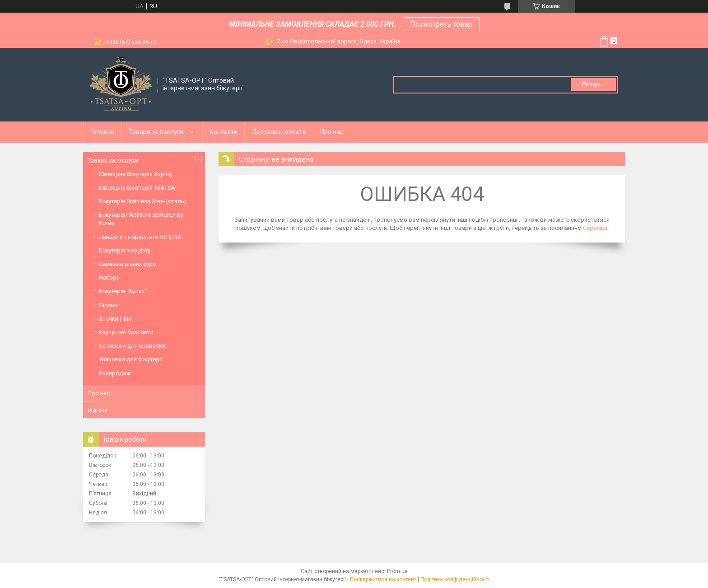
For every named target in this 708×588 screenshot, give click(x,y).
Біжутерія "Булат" (123, 291)
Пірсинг (109, 305)
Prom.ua (397, 571)
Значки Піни (115, 319)
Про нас (332, 132)
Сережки (595, 228)
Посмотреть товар (441, 24)
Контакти (224, 132)
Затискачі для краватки (132, 346)
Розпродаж (115, 373)
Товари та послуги (156, 132)
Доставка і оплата (279, 132)
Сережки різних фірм (128, 264)
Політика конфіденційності (455, 579)
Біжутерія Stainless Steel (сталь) (143, 201)
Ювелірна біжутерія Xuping (136, 174)
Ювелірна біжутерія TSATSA (137, 188)
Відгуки (98, 410)
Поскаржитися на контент (383, 579)
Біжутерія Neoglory (125, 250)
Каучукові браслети (126, 332)
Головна (102, 132)
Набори (109, 278)
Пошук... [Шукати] (593, 84)
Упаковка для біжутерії (130, 359)
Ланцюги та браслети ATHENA (140, 237)
